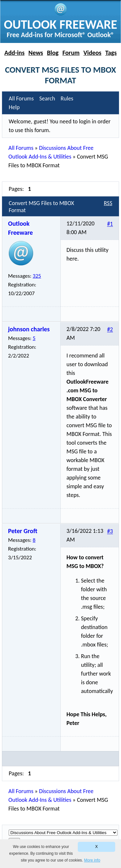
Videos (93, 53)
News (36, 53)
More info (92, 860)
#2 (110, 330)
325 (37, 276)
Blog (53, 53)
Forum (71, 53)
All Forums (21, 148)
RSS (108, 203)
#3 (110, 532)
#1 (110, 224)
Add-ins (14, 53)
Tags (111, 53)
